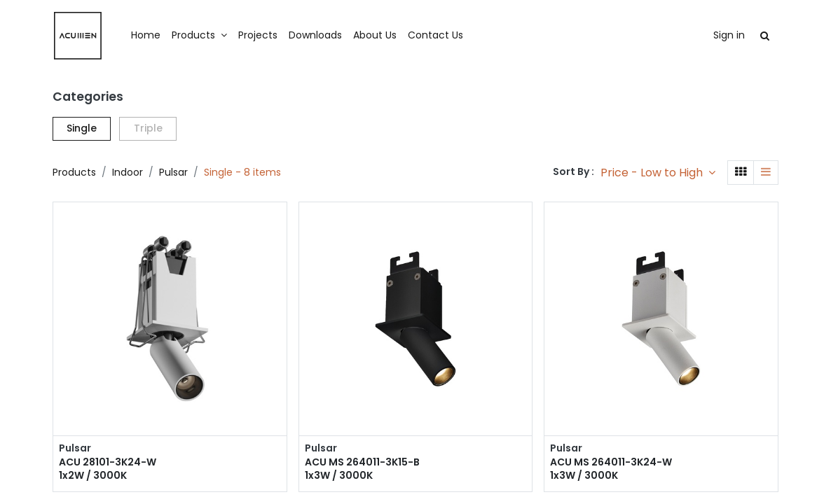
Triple (148, 128)
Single (82, 128)
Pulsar (173, 172)
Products (74, 172)
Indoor (128, 172)
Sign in (729, 35)
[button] (658, 173)
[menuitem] (146, 36)
